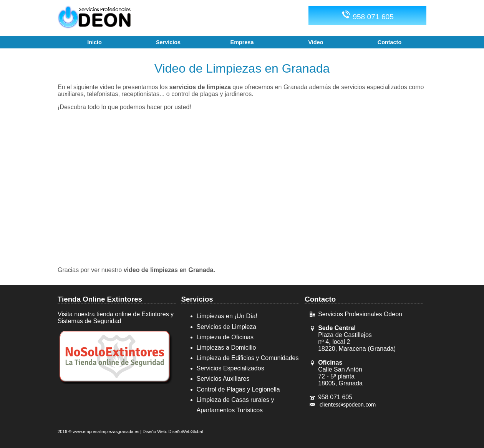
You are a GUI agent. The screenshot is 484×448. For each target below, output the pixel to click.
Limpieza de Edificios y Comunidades (248, 358)
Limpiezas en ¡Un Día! (227, 316)
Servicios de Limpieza (227, 327)
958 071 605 (367, 15)
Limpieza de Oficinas (225, 337)
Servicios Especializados (230, 368)
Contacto (320, 299)
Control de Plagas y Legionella (238, 389)
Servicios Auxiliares (223, 379)
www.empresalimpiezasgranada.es (106, 431)
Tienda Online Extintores (100, 299)
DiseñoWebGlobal (186, 431)
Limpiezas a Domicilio (226, 348)
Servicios (197, 299)
